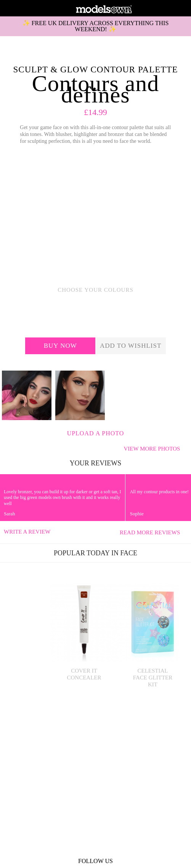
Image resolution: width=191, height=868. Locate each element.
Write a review (27, 532)
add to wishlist (131, 346)
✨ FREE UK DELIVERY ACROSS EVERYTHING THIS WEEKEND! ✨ (96, 26)
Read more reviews (153, 532)
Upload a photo (96, 433)
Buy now (60, 346)
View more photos (155, 449)
